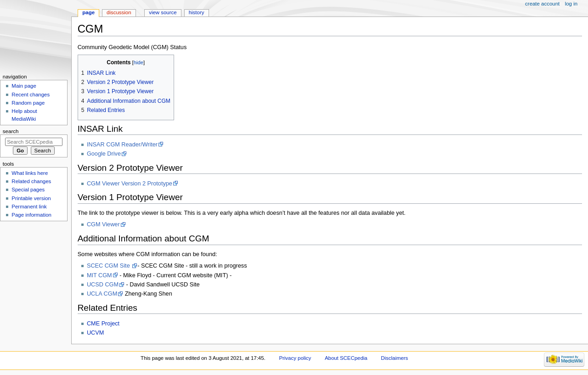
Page (88, 12)
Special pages (28, 190)
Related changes (31, 181)
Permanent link (29, 207)
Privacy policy (295, 358)
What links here (30, 173)
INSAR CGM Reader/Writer (122, 145)
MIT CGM (99, 275)
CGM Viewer (103, 224)
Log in (571, 4)
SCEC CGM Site (109, 266)
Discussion (119, 12)
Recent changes (31, 95)
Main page (24, 86)
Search (11, 131)
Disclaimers (394, 358)
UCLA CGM (102, 294)
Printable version (31, 198)
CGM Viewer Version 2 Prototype (130, 184)
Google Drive (104, 154)
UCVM (95, 333)
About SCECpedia (346, 358)
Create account (542, 4)
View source (163, 12)
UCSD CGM (103, 285)
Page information (31, 215)
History (197, 12)
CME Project (103, 324)
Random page (28, 103)
